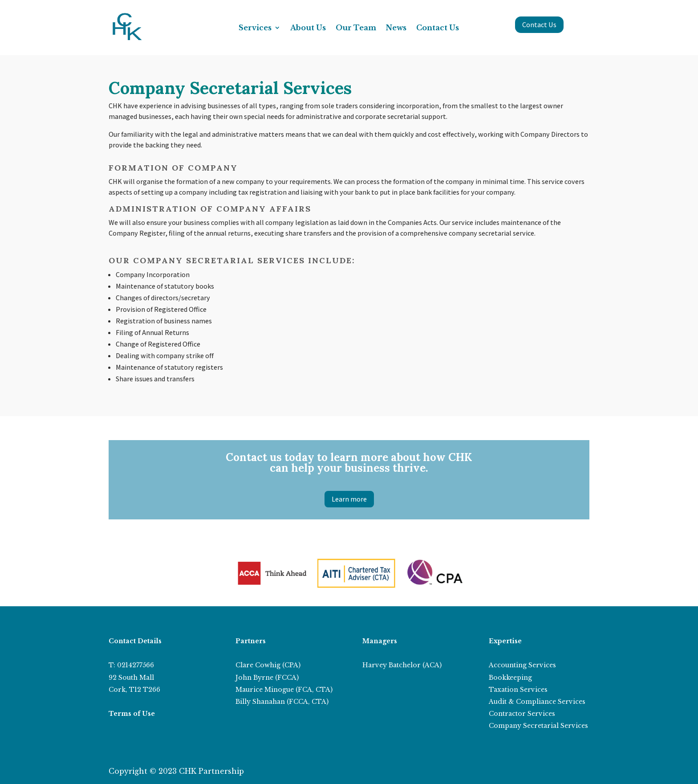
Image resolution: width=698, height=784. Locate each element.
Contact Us (438, 28)
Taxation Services (518, 690)
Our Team (356, 28)
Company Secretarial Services (538, 726)
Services (255, 28)
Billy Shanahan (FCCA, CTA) (282, 702)
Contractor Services (522, 714)
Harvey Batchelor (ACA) (402, 665)
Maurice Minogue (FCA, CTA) (284, 690)
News (396, 28)
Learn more (349, 499)
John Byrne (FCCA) (267, 678)
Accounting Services (522, 665)
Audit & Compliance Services (537, 702)
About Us (308, 28)
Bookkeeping (510, 678)
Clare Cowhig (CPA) (268, 665)
